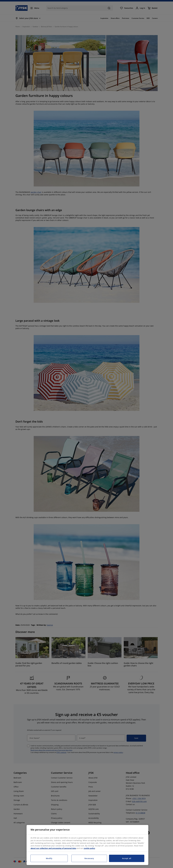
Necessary (89, 858)
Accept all (127, 858)
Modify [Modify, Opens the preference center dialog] (49, 858)
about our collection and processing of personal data (53, 848)
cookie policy (89, 848)
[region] (87, 845)
